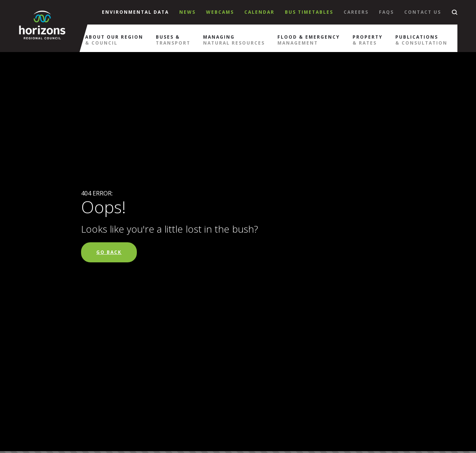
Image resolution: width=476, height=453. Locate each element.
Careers (356, 12)
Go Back (109, 252)
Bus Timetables (309, 12)
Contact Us (423, 12)
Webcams (220, 12)
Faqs (386, 12)
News (187, 12)
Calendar (259, 12)
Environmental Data (135, 12)
